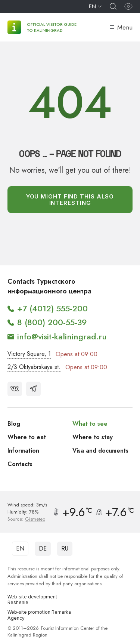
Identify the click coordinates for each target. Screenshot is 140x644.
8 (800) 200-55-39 (52, 322)
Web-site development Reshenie (32, 600)
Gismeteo (35, 519)
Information (23, 451)
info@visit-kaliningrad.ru (62, 336)
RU (65, 549)
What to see (90, 424)
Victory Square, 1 (29, 354)
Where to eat (27, 437)
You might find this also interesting (70, 200)
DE (43, 549)
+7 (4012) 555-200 (52, 308)
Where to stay (93, 437)
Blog (14, 424)
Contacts (20, 464)
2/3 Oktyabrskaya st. (34, 367)
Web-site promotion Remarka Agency (39, 615)
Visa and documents (100, 451)
